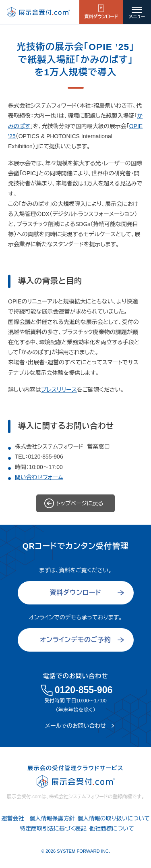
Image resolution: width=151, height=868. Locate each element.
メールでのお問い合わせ (75, 726)
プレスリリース (59, 390)
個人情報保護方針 (52, 818)
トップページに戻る (80, 503)
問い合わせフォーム (39, 477)
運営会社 (12, 818)
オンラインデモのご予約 (75, 640)
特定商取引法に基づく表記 (53, 829)
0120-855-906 (45, 457)
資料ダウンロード (101, 17)
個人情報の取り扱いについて (113, 818)
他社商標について (112, 829)
